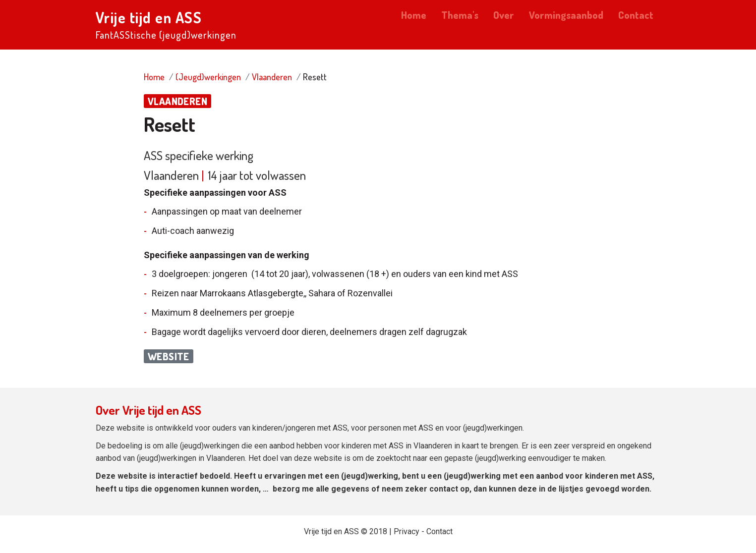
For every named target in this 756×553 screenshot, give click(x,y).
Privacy (407, 531)
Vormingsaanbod (566, 15)
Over (504, 15)
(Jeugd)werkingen (208, 77)
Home (414, 15)
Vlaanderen (272, 77)
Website (169, 356)
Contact (636, 15)
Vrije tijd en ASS (149, 17)
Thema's (460, 15)
